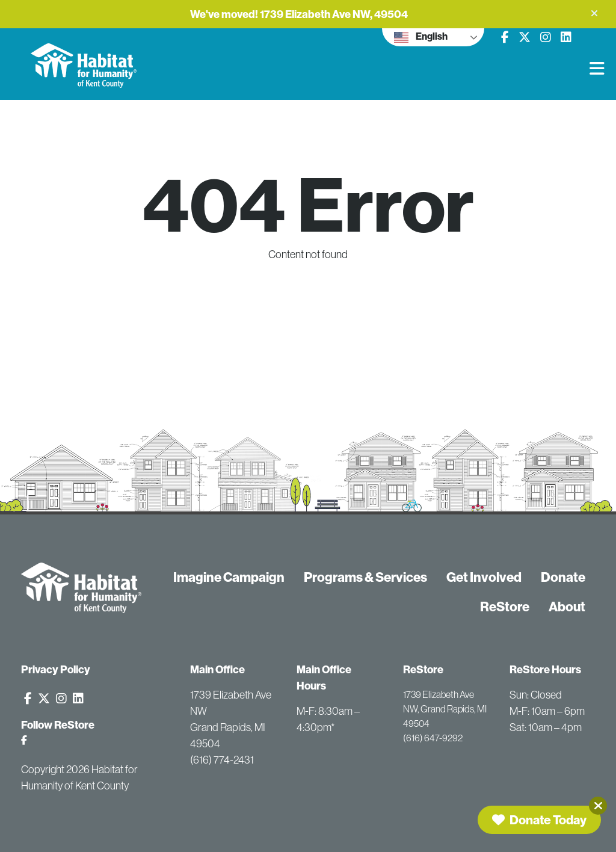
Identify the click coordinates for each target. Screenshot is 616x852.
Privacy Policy (56, 669)
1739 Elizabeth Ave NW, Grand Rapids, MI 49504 (445, 709)
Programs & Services (365, 577)
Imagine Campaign (229, 577)
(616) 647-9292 (433, 738)
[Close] (598, 806)
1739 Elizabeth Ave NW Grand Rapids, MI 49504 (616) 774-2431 (231, 727)
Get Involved (484, 577)
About (567, 607)
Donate (563, 577)
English (421, 37)
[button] (594, 13)
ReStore (505, 607)
